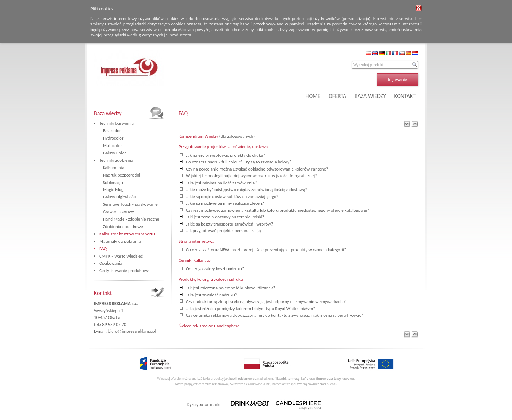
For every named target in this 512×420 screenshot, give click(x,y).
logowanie (398, 79)
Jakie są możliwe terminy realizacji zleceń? (225, 203)
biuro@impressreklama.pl (132, 331)
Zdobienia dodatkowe (123, 226)
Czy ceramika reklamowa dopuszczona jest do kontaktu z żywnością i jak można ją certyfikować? (274, 315)
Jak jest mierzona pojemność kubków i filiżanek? (230, 288)
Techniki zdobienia (116, 160)
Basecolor (112, 131)
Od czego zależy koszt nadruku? (215, 269)
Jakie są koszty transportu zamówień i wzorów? (230, 224)
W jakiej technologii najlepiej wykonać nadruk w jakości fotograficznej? (251, 176)
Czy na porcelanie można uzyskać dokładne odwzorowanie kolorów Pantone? (257, 169)
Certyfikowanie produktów (124, 270)
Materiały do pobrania (120, 241)
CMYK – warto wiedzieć (121, 256)
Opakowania (111, 263)
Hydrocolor (113, 138)
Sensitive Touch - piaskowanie (130, 204)
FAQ (103, 249)
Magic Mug (113, 189)
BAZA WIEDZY (370, 96)
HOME (313, 96)
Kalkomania (114, 168)
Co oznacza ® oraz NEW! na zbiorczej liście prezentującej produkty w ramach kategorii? (266, 250)
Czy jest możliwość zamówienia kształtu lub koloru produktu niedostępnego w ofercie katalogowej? (277, 210)
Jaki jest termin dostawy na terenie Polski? (225, 217)
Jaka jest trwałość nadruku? (211, 295)
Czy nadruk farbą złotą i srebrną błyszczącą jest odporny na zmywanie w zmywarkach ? (266, 301)
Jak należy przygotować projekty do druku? (226, 155)
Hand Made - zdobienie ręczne (131, 219)
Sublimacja (113, 182)
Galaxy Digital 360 (119, 197)
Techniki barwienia (117, 123)
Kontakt (103, 293)
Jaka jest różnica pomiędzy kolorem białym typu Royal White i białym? (251, 308)
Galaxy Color (114, 153)
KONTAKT (405, 96)
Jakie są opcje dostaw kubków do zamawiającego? (232, 196)
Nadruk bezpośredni (121, 175)
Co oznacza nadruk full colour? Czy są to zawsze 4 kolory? (239, 162)
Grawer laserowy (118, 212)
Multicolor (113, 145)
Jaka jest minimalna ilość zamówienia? (221, 183)
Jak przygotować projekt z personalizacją (223, 231)
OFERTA (337, 96)
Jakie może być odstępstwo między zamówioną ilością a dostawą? (246, 189)
